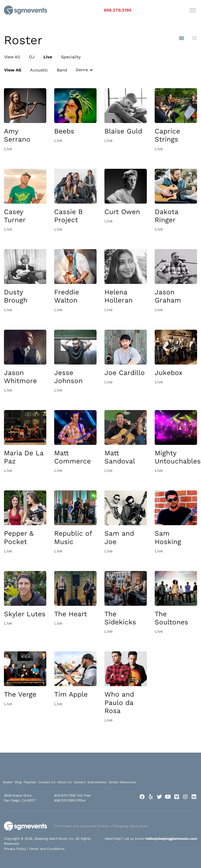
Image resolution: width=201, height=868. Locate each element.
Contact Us (47, 782)
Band (62, 70)
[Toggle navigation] (193, 10)
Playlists (30, 782)
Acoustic (39, 70)
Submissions (97, 782)
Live (48, 57)
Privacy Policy (15, 849)
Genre (82, 70)
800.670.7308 (65, 795)
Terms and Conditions (47, 849)
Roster (8, 782)
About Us (64, 782)
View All (12, 57)
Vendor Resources (122, 782)
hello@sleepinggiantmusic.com (171, 839)
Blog (18, 782)
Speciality (71, 57)
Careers (79, 782)
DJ (32, 57)
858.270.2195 (118, 10)
